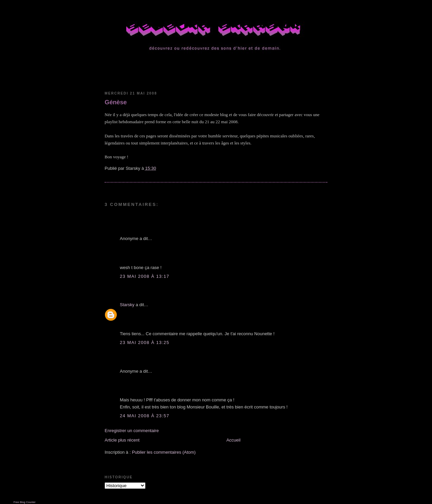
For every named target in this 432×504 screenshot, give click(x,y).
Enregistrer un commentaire (132, 431)
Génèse (116, 102)
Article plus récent (122, 440)
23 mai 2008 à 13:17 (145, 276)
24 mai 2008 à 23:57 (145, 416)
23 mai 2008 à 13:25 (145, 342)
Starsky (127, 305)
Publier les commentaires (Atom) (164, 452)
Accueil (234, 440)
